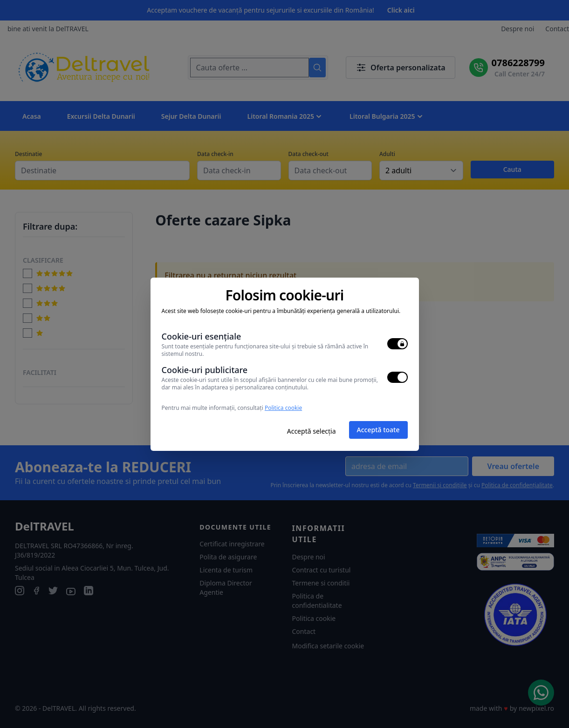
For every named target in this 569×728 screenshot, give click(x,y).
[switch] (398, 344)
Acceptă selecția (312, 431)
